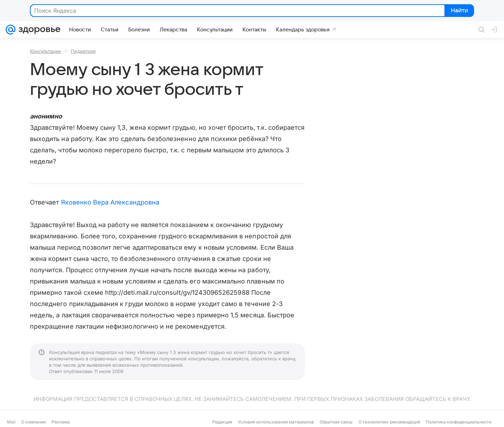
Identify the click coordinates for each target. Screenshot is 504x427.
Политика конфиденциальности (459, 422)
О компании (33, 422)
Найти (459, 11)
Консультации (45, 51)
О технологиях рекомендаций (389, 422)
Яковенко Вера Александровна (110, 202)
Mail (11, 422)
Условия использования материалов (276, 422)
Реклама (61, 422)
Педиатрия (83, 51)
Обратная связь (336, 422)
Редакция (222, 422)
